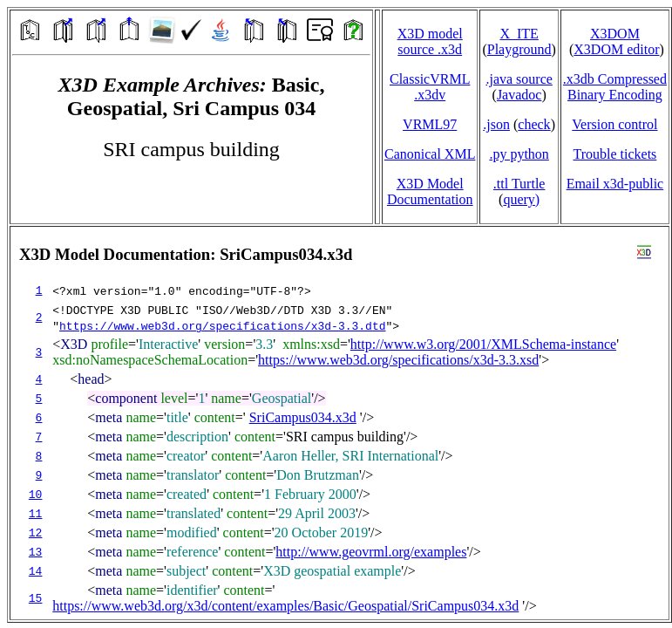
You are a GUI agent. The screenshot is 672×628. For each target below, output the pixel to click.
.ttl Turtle (519, 184)
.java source (519, 79)
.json (496, 124)
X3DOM (615, 34)
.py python (519, 154)
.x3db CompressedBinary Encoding (615, 87)
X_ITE (519, 34)
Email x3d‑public (615, 184)
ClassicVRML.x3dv (430, 87)
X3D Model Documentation (430, 191)
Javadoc (519, 95)
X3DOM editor (616, 49)
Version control (614, 124)
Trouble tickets (614, 154)
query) (521, 199)
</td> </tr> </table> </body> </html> (339, 423)
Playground (519, 49)
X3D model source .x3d (430, 41)
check (534, 124)
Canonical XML (430, 154)
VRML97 (430, 124)
